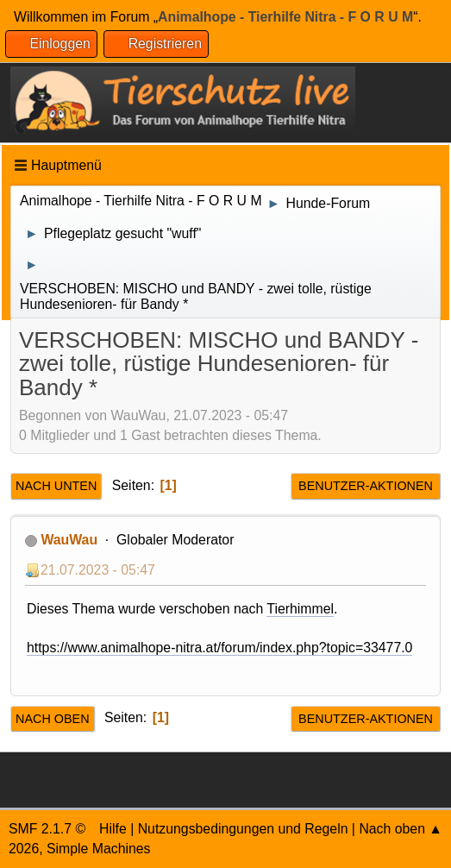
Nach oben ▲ (401, 829)
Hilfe (113, 829)
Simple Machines (99, 849)
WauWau (69, 540)
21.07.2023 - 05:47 (98, 570)
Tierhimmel (300, 609)
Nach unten (56, 486)
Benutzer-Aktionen (366, 486)
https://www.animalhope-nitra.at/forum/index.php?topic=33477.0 (219, 648)
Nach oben (53, 719)
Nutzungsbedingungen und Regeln (243, 829)
